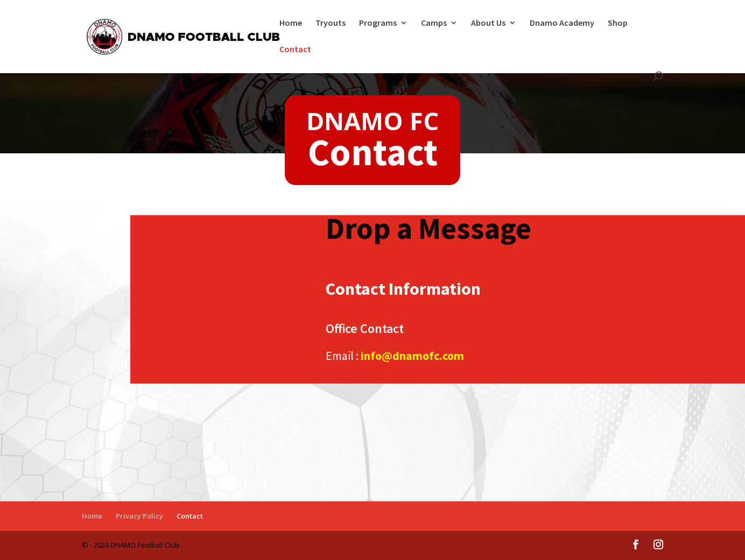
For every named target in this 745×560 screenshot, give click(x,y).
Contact (295, 50)
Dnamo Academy (562, 23)
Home (291, 23)
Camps (434, 23)
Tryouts (331, 23)
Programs (378, 23)
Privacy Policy (139, 516)
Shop (618, 23)
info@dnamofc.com (412, 356)
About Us (488, 23)
